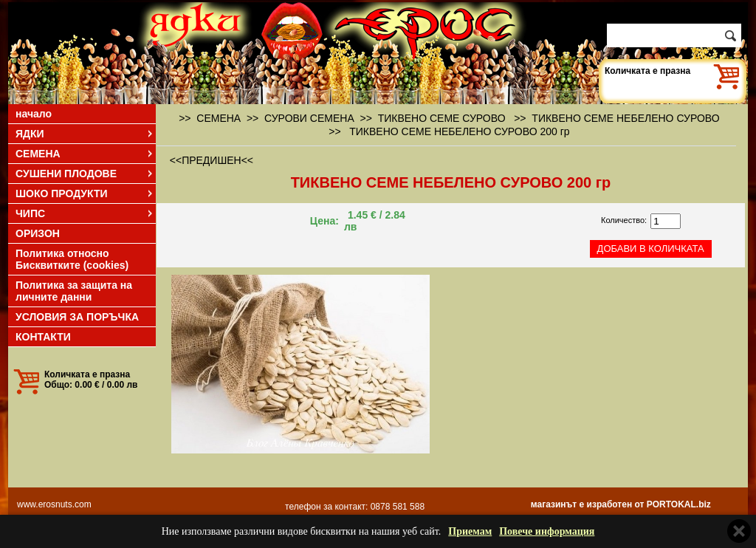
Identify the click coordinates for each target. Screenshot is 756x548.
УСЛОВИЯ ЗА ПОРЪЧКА (77, 317)
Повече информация (547, 531)
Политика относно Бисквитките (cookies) (72, 259)
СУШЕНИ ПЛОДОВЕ (85, 174)
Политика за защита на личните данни (74, 291)
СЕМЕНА (85, 154)
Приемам (470, 531)
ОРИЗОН (38, 233)
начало (34, 114)
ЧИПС (85, 213)
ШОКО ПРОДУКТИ (85, 193)
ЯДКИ (85, 134)
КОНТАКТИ (43, 337)
